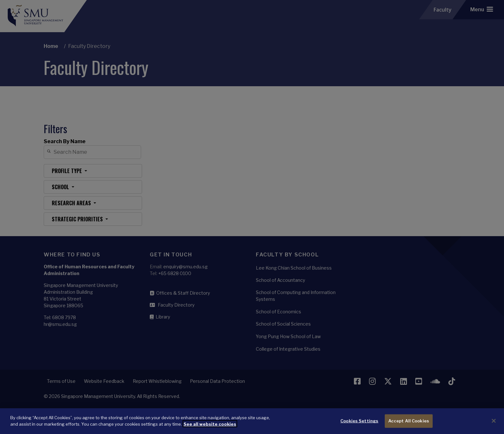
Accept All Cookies (409, 425)
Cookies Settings (359, 425)
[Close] (494, 425)
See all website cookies (210, 428)
